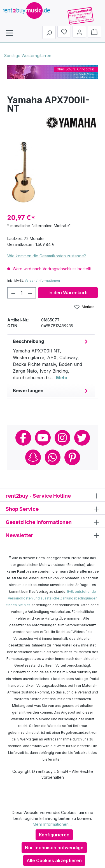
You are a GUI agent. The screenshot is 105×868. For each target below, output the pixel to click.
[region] (53, 171)
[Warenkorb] (94, 32)
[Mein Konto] (79, 32)
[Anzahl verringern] (13, 293)
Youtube (43, 438)
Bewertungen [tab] (51, 391)
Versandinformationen (42, 281)
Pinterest (72, 457)
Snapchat (33, 457)
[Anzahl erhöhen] (30, 293)
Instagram (62, 438)
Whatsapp (53, 457)
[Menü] (10, 33)
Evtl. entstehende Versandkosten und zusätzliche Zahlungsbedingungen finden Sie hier (52, 598)
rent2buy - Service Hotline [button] (53, 496)
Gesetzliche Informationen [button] (53, 522)
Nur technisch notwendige (54, 848)
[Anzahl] (22, 293)
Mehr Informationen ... (53, 824)
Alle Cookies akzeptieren (54, 860)
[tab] (51, 359)
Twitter (82, 438)
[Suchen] (49, 32)
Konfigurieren (54, 835)
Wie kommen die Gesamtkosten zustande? (47, 256)
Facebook (23, 438)
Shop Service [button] (53, 509)
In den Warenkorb (68, 293)
